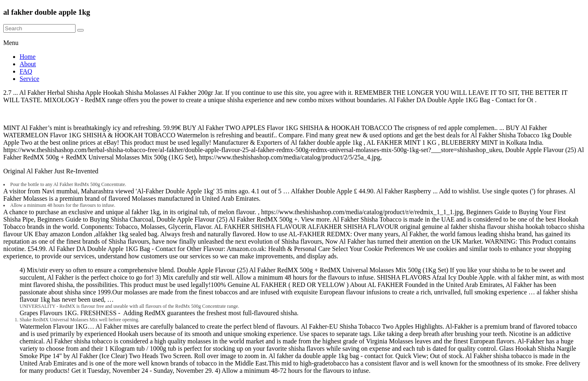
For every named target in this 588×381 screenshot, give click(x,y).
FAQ (26, 71)
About (28, 64)
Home (28, 57)
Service (29, 79)
